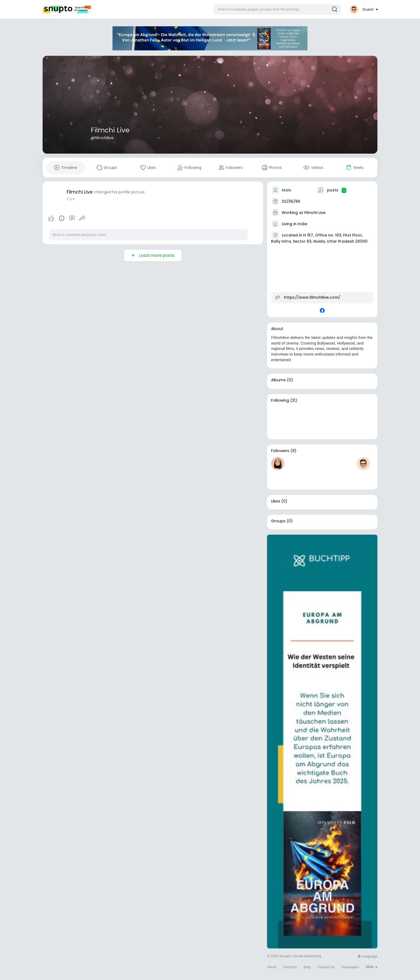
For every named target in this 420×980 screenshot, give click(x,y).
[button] (277, 9)
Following (280, 400)
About (272, 967)
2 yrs (71, 199)
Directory (290, 967)
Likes (276, 501)
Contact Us (326, 967)
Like (51, 218)
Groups (278, 521)
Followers (280, 451)
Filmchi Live (110, 130)
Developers (350, 967)
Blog (307, 967)
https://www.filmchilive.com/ (312, 297)
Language (367, 956)
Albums (278, 380)
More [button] (372, 967)
